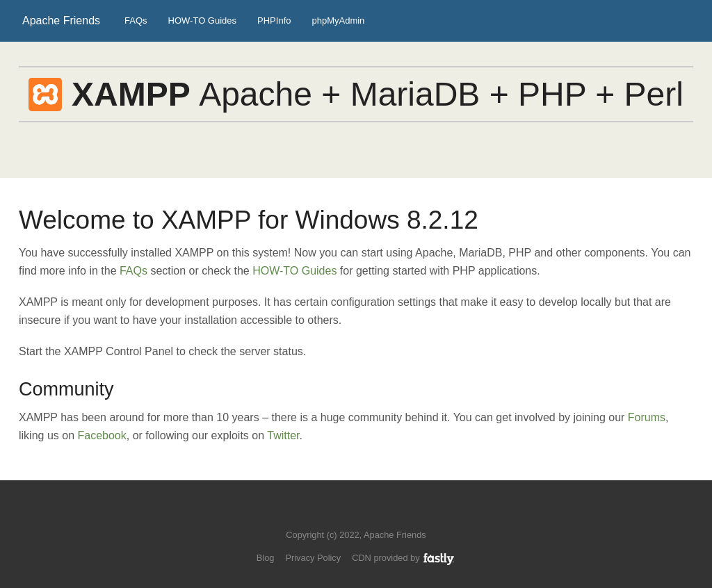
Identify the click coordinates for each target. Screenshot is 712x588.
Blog (266, 558)
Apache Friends (61, 21)
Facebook (102, 435)
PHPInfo (274, 21)
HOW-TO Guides (202, 21)
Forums (647, 417)
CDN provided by (404, 558)
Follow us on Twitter (342, 514)
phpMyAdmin (338, 21)
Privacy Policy (313, 558)
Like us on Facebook (366, 514)
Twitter (283, 435)
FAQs (136, 21)
